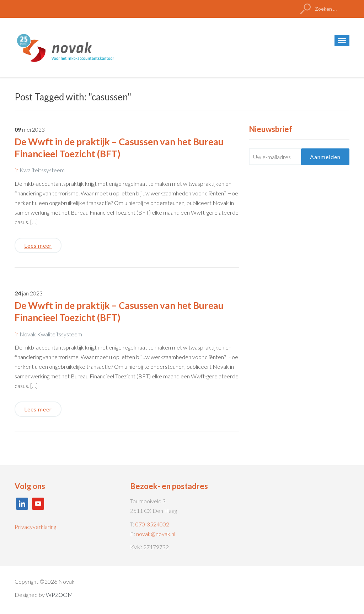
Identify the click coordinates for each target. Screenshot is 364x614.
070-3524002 (152, 524)
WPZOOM (59, 595)
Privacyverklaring (35, 527)
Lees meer (38, 245)
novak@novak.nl (156, 534)
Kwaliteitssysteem (42, 170)
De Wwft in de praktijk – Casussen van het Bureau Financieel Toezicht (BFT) (119, 148)
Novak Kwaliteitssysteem (51, 334)
